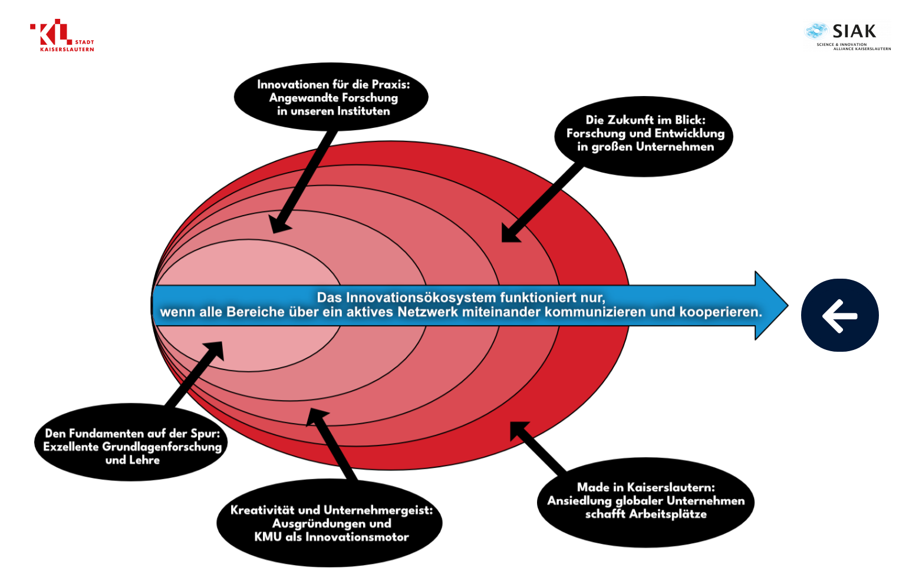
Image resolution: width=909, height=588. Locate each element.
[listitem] (470, 305)
